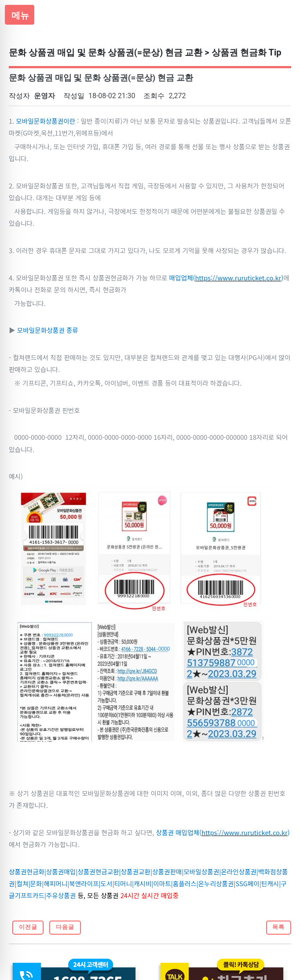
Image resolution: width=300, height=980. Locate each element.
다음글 (65, 927)
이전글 (28, 927)
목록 (278, 927)
